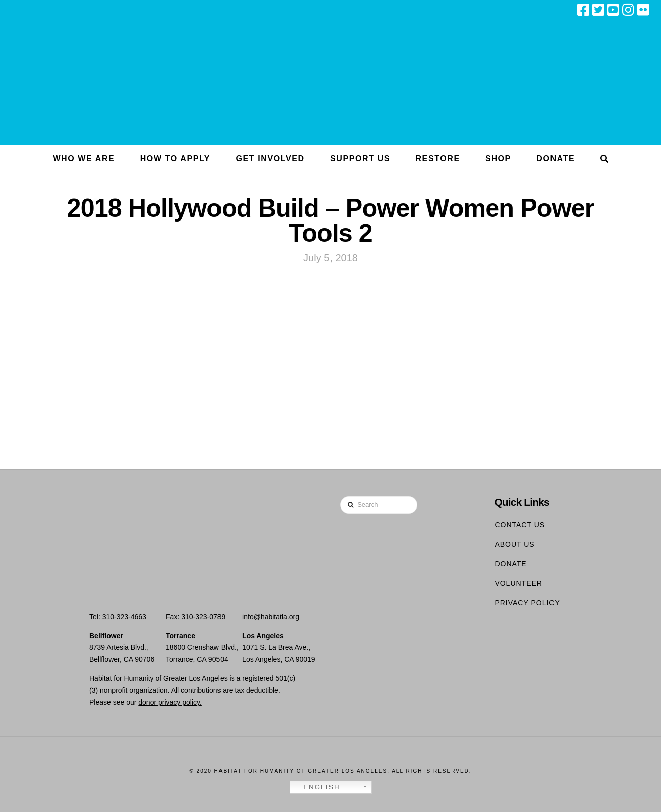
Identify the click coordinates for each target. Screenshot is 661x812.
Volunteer (519, 583)
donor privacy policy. (170, 702)
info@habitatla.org (271, 617)
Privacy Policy (527, 603)
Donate (511, 564)
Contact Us (520, 525)
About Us (515, 544)
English (316, 787)
